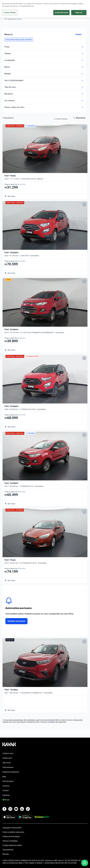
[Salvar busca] (61, 119)
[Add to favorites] (84, 128)
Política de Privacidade (11, 837)
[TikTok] (28, 809)
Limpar (78, 34)
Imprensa (6, 795)
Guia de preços (8, 781)
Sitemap (6, 854)
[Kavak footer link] (9, 746)
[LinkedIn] (22, 809)
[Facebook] (4, 809)
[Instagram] (10, 809)
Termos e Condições (10, 841)
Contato (6, 790)
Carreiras (6, 786)
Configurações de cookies (12, 845)
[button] (19, 40)
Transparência (8, 850)
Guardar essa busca (16, 621)
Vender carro (7, 758)
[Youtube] (16, 809)
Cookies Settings (10, 13)
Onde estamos (8, 767)
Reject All (79, 13)
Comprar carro (8, 753)
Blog (4, 777)
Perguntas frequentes (11, 772)
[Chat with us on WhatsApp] (85, 863)
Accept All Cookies (61, 13)
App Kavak (7, 763)
